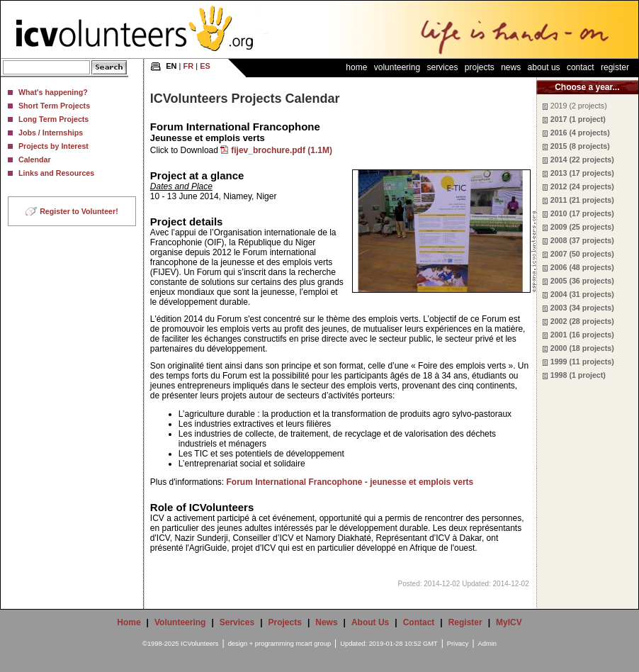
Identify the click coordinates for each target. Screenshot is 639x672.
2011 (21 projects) (582, 200)
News (511, 67)
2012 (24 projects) (582, 186)
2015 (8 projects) (580, 146)
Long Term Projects (53, 119)
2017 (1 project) (578, 119)
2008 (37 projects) (582, 240)
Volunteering (397, 67)
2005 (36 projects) (582, 281)
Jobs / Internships (51, 133)
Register (615, 67)
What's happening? (53, 92)
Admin (487, 644)
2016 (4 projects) (580, 133)
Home (356, 67)
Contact (581, 67)
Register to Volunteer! (79, 211)
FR (189, 66)
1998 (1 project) (578, 375)
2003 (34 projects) (582, 308)
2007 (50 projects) (582, 254)
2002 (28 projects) (582, 321)
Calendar (35, 159)
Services (442, 67)
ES (205, 66)
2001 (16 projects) (582, 335)
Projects (480, 67)
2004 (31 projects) (582, 294)
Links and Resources (56, 173)
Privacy (458, 644)
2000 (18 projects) (582, 348)
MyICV (509, 622)
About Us (544, 67)
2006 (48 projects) (582, 267)
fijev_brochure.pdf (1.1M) (282, 150)
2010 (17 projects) (582, 213)
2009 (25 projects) (582, 227)
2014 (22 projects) (582, 159)
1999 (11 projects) (582, 362)
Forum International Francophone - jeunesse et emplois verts (350, 482)
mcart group (313, 644)
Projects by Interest (53, 146)
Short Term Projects (54, 106)
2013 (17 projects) (582, 173)
